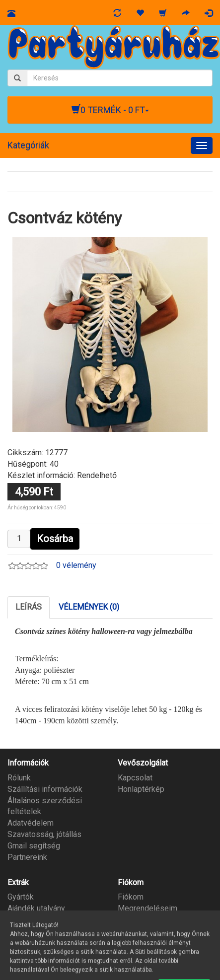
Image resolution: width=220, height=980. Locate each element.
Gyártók (21, 897)
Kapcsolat (135, 778)
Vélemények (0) (89, 607)
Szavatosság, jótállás (44, 834)
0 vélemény (76, 565)
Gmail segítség (34, 846)
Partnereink (27, 857)
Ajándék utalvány (36, 908)
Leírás (29, 607)
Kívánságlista (141, 920)
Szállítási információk (45, 789)
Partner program (36, 920)
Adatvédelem (31, 823)
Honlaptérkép (141, 789)
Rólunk (19, 778)
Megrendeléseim (147, 908)
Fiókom (131, 897)
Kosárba (55, 539)
